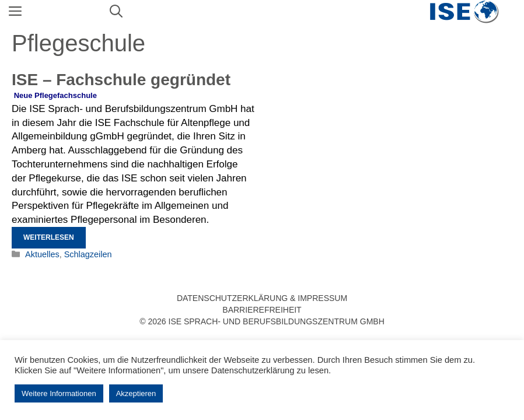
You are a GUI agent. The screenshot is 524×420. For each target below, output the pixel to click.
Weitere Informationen (59, 393)
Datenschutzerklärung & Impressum (262, 298)
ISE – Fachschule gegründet (121, 80)
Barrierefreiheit (262, 310)
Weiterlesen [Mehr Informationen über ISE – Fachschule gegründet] (49, 237)
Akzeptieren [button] (136, 393)
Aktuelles (42, 254)
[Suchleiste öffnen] (116, 12)
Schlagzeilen (88, 254)
